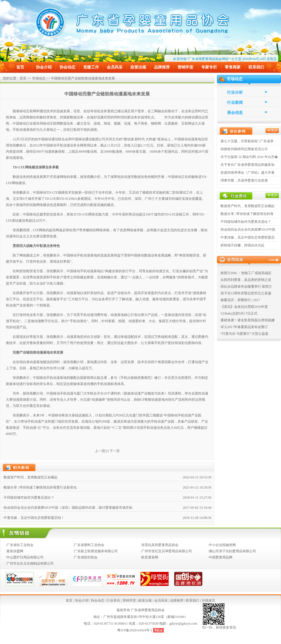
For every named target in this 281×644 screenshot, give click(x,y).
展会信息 (235, 113)
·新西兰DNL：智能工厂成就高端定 (246, 273)
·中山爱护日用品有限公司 (25, 557)
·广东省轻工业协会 (20, 545)
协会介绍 (44, 67)
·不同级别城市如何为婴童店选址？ (29, 498)
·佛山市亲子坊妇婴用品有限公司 (232, 551)
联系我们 (256, 67)
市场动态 (39, 78)
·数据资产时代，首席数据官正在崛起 (30, 477)
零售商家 (233, 67)
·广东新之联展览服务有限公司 (95, 551)
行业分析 (235, 92)
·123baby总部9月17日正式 (239, 313)
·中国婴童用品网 (220, 557)
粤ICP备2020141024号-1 (135, 630)
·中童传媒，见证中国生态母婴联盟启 (247, 237)
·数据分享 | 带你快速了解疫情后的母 (247, 214)
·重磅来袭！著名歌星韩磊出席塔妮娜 (247, 320)
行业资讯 (113, 601)
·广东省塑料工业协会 (89, 545)
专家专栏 (209, 67)
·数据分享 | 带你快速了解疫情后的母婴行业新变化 (40, 487)
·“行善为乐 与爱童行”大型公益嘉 (244, 334)
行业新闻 (235, 103)
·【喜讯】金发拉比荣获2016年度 (244, 307)
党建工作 (91, 67)
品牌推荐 (162, 67)
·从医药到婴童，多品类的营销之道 (245, 280)
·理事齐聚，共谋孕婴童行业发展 (244, 180)
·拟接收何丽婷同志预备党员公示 (244, 149)
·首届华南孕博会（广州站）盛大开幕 (247, 173)
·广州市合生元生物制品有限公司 (30, 563)
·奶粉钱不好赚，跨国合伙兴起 (242, 245)
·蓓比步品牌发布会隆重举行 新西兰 (246, 287)
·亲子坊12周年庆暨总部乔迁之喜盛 (245, 293)
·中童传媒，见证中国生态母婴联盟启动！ (34, 518)
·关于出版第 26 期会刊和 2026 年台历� (249, 157)
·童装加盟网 (14, 551)
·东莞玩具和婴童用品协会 (159, 545)
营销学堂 (185, 67)
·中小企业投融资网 (222, 545)
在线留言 (209, 601)
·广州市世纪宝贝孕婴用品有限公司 (166, 551)
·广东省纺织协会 (85, 557)
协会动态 (67, 67)
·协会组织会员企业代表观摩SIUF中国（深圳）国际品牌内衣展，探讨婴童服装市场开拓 (68, 508)
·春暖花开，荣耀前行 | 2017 (240, 300)
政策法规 (138, 67)
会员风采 (115, 67)
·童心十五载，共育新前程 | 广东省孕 (247, 141)
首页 (20, 67)
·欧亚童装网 (149, 557)
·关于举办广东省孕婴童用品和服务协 (247, 165)
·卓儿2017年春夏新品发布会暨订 (244, 327)
